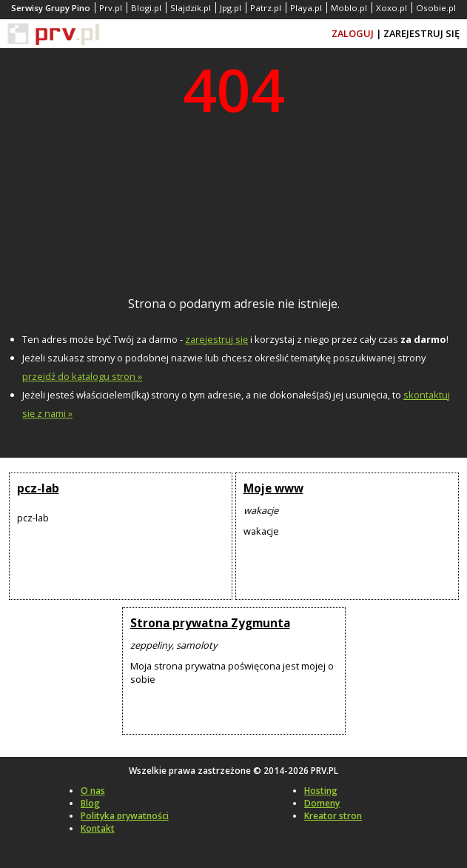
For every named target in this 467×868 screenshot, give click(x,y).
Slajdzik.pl (191, 8)
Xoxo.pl (392, 8)
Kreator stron (333, 816)
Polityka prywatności (125, 816)
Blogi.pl (146, 8)
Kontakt (98, 828)
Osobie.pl (436, 8)
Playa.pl (306, 8)
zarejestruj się (216, 339)
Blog (90, 803)
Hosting (321, 791)
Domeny (322, 803)
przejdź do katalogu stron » (82, 376)
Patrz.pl (266, 8)
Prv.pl (111, 8)
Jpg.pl (231, 8)
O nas (93, 791)
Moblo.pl (349, 8)
